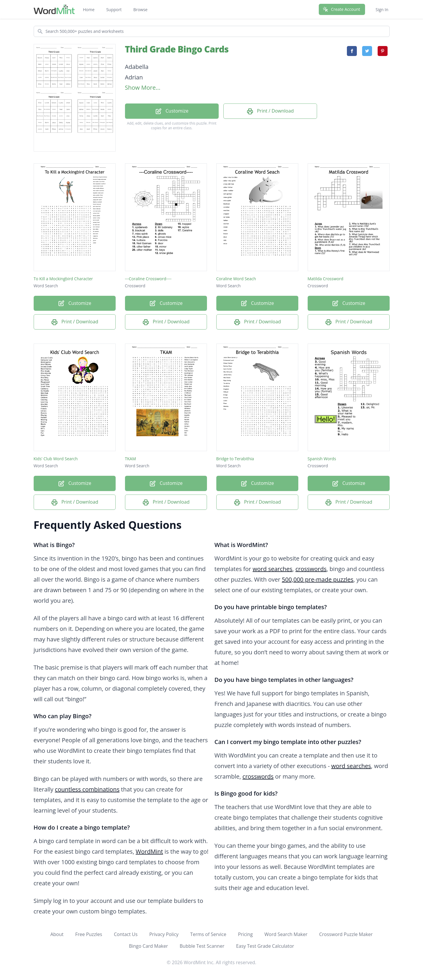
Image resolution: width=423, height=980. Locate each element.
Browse (140, 10)
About (57, 934)
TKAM (131, 459)
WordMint (149, 851)
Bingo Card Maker (148, 946)
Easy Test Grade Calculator (265, 946)
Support (114, 10)
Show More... (143, 88)
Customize (172, 111)
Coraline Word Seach (236, 279)
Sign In (382, 10)
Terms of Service (208, 934)
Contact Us (126, 934)
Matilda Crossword (326, 279)
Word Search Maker (286, 934)
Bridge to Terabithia (235, 459)
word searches (273, 569)
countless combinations (87, 789)
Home (89, 10)
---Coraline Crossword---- (148, 279)
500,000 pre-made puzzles (318, 579)
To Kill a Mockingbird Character (63, 279)
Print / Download (270, 111)
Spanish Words (322, 459)
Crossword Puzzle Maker (346, 934)
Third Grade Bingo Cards (177, 49)
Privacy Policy (164, 934)
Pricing (245, 934)
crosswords (311, 569)
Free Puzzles (89, 934)
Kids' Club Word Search (56, 459)
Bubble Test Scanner (202, 946)
